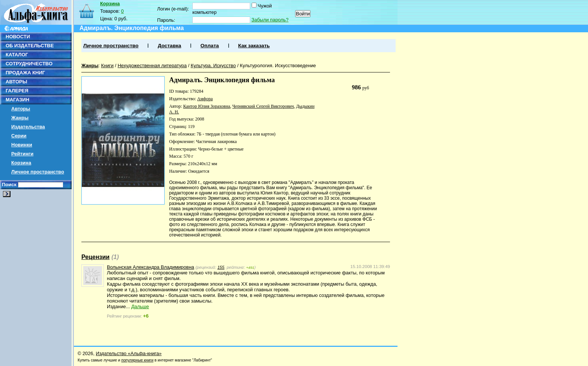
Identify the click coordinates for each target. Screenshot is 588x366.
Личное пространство (38, 172)
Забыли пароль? (270, 20)
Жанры (20, 118)
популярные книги (137, 360)
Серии (19, 136)
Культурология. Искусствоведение (278, 66)
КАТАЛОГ (17, 55)
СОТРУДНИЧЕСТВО (29, 64)
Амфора (205, 99)
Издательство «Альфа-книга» (129, 353)
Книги (107, 66)
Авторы (21, 109)
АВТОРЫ (16, 82)
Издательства (28, 127)
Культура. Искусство (213, 66)
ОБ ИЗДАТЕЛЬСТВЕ (30, 46)
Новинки (22, 145)
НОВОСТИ (18, 37)
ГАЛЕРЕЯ (17, 91)
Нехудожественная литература (152, 66)
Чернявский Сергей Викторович (263, 106)
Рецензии (95, 257)
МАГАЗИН (17, 100)
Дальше (140, 307)
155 (221, 267)
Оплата (209, 46)
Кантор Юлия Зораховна (206, 106)
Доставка (169, 46)
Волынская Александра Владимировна (151, 267)
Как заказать (254, 46)
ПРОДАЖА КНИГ (25, 73)
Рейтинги (22, 154)
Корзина (21, 163)
